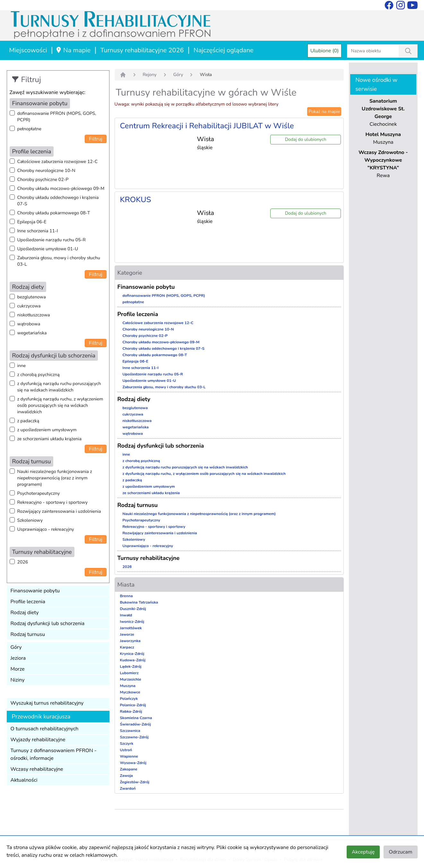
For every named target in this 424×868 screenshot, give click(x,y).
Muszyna (128, 686)
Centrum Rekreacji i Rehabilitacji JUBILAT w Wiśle (207, 126)
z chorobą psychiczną (39, 375)
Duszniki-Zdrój (133, 609)
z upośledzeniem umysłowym (47, 430)
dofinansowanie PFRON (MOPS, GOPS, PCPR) (57, 117)
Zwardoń (128, 788)
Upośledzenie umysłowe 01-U (48, 249)
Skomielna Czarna (136, 718)
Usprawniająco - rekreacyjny (46, 529)
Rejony (150, 75)
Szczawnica (130, 731)
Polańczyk (129, 699)
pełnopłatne (30, 129)
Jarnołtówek (131, 628)
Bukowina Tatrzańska (139, 602)
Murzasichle (131, 679)
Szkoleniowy (30, 520)
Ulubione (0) (325, 51)
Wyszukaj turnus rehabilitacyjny (47, 703)
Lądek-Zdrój (131, 666)
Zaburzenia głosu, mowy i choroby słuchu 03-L (59, 261)
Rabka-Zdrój (131, 711)
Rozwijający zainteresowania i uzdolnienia (59, 511)
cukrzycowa (29, 306)
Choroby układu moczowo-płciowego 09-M (61, 189)
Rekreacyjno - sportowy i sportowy (52, 502)
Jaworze (127, 634)
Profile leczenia (28, 602)
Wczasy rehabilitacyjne (37, 769)
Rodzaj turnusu (28, 634)
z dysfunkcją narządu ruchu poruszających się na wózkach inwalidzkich (59, 387)
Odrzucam (400, 852)
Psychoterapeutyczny (39, 493)
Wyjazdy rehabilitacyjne (38, 740)
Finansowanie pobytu (35, 591)
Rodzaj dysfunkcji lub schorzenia (48, 623)
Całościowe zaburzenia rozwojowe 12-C (58, 162)
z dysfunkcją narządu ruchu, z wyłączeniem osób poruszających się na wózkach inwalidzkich (60, 405)
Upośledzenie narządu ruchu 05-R (52, 240)
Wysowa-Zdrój (133, 763)
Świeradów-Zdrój (136, 724)
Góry (16, 647)
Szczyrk (127, 743)
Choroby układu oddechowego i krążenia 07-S (58, 201)
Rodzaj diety (25, 613)
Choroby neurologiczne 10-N (46, 171)
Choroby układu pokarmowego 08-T (54, 213)
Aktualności (24, 780)
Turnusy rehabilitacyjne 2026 (142, 50)
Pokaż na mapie (324, 112)
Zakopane (129, 769)
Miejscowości (28, 50)
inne (22, 366)
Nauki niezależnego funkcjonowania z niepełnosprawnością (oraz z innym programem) (55, 478)
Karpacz (127, 647)
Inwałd (126, 615)
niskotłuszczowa (34, 315)
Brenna (126, 596)
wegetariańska (32, 333)
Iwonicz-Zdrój (132, 622)
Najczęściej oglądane (224, 50)
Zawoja (126, 776)
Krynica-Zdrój (132, 654)
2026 (23, 562)
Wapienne (129, 756)
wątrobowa (29, 324)
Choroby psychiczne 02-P (43, 180)
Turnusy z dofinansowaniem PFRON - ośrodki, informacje (54, 754)
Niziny (18, 680)
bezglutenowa (32, 297)
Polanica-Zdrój (133, 705)
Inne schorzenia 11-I (38, 231)
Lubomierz (129, 673)
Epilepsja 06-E (32, 222)
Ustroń (126, 750)
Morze (18, 669)
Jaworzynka (130, 641)
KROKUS (136, 200)
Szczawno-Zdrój (134, 737)
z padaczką (28, 421)
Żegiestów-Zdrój (135, 782)
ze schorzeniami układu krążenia (49, 439)
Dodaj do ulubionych (306, 139)
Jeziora (18, 658)
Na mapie (73, 50)
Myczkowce (130, 692)
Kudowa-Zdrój (133, 660)
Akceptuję (363, 852)
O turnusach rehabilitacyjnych (45, 729)
